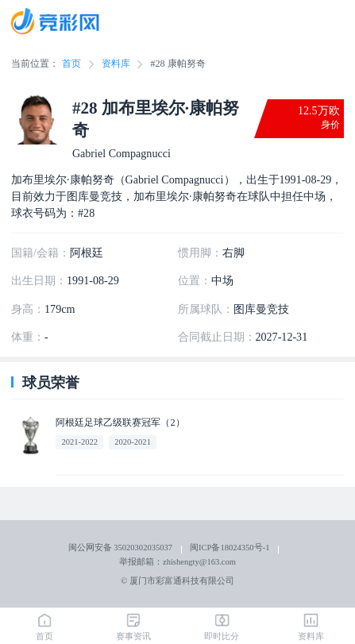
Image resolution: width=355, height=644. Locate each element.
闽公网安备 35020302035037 (120, 548)
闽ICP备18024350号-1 (230, 548)
